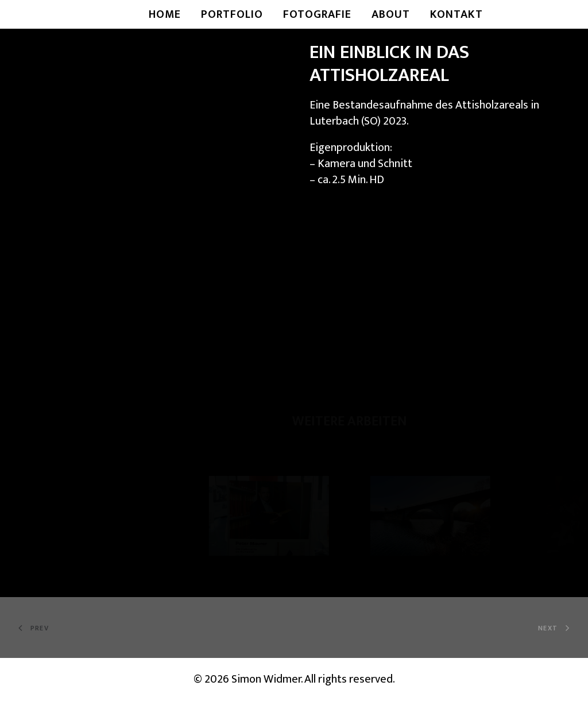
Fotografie (317, 14)
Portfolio (232, 14)
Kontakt (457, 14)
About (391, 14)
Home (165, 14)
